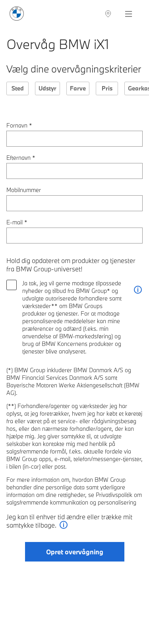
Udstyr (47, 88)
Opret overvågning (75, 552)
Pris (107, 88)
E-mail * (17, 222)
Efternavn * (21, 158)
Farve (78, 88)
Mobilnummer (24, 190)
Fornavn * (19, 125)
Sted (18, 88)
